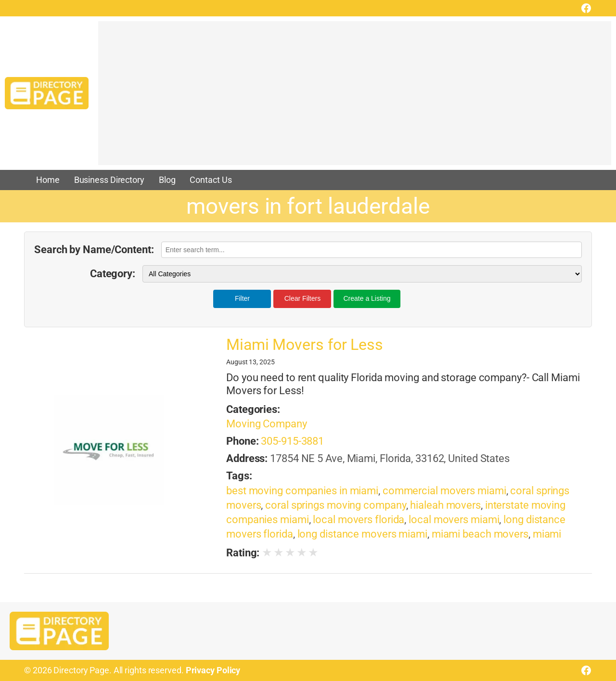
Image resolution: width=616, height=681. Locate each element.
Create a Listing (367, 298)
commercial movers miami (444, 491)
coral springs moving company (335, 505)
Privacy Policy (213, 670)
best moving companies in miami (302, 491)
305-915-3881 (292, 441)
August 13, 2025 (250, 362)
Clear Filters (302, 298)
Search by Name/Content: (94, 250)
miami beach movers (480, 534)
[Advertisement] (355, 98)
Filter (242, 298)
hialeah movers (445, 505)
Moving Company (267, 424)
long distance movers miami (362, 534)
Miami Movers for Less (305, 345)
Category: (113, 274)
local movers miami (454, 520)
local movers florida (359, 520)
